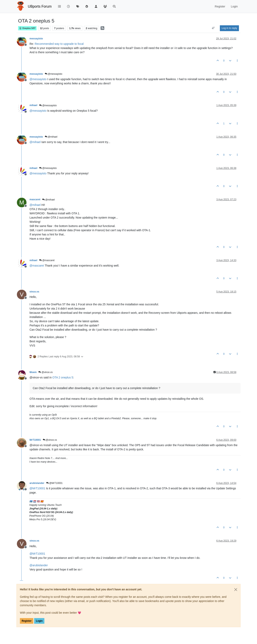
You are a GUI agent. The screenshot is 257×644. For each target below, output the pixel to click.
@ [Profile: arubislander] (39, 565)
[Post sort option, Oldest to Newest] (213, 28)
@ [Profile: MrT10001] (37, 488)
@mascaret (47, 260)
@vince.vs (45, 372)
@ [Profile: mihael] (35, 142)
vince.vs (34, 292)
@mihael (51, 137)
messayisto (36, 39)
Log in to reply (229, 28)
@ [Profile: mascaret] (37, 266)
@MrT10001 (54, 483)
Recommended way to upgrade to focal (59, 44)
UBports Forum (40, 6)
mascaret (35, 199)
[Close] (236, 590)
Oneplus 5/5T (27, 28)
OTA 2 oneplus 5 (63, 377)
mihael (33, 105)
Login (39, 621)
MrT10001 (35, 440)
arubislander (37, 483)
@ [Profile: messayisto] (38, 79)
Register (27, 621)
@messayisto (54, 74)
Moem (33, 372)
